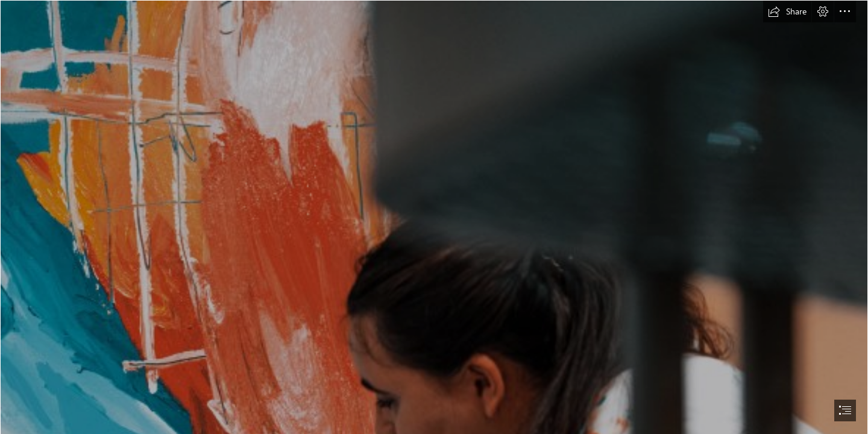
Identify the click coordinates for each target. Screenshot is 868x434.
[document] (434, 217)
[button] (787, 11)
